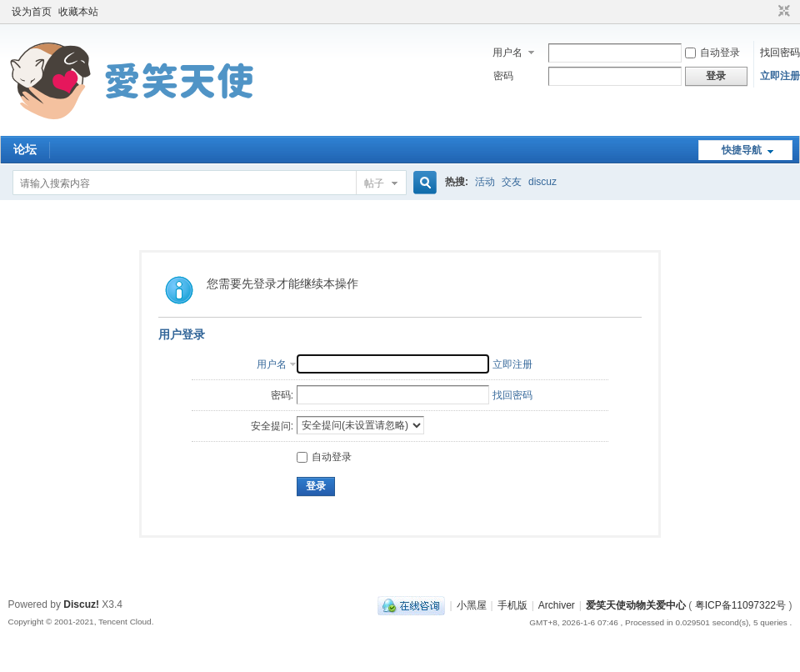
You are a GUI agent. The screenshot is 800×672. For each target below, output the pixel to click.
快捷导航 (742, 150)
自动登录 (712, 53)
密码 (503, 76)
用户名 (507, 53)
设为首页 (32, 12)
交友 (512, 182)
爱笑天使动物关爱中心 (636, 605)
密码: (282, 395)
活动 (485, 182)
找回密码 (780, 53)
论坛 (25, 149)
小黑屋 (472, 605)
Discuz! (81, 604)
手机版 (512, 605)
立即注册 (780, 76)
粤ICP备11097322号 (740, 605)
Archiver (557, 605)
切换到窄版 (782, 12)
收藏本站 (78, 12)
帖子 (374, 183)
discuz (542, 182)
